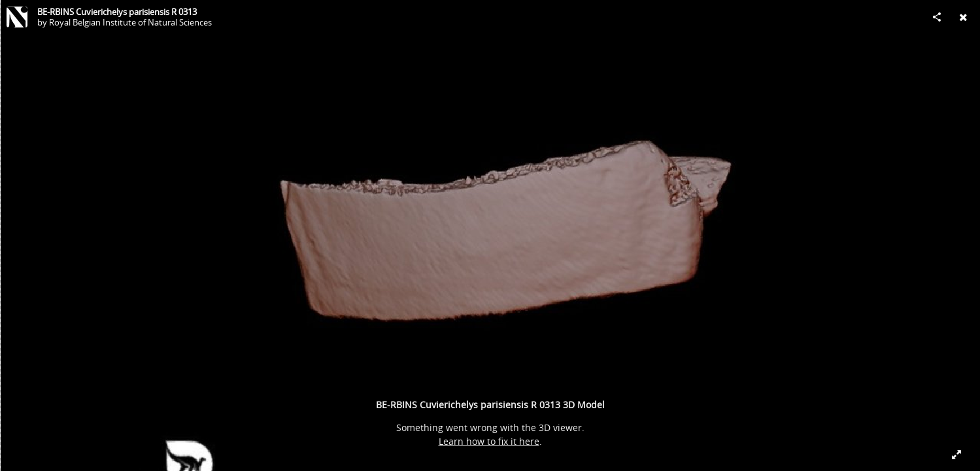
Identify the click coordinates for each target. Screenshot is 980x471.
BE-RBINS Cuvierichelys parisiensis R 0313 (117, 12)
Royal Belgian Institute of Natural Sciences (130, 22)
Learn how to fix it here (489, 441)
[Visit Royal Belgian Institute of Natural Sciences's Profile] (17, 17)
